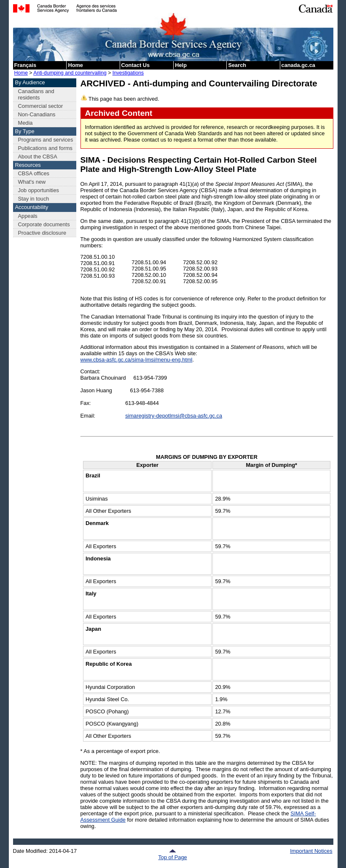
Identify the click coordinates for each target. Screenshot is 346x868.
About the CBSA (38, 157)
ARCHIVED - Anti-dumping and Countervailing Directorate (199, 83)
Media (25, 123)
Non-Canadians (37, 114)
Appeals (28, 216)
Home (75, 65)
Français (25, 65)
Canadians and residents (36, 94)
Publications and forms (45, 148)
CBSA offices (34, 173)
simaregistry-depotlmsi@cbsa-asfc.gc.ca (174, 416)
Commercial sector (41, 106)
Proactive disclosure (42, 233)
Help (181, 65)
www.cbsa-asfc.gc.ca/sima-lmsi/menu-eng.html (137, 360)
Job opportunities (39, 190)
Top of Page (172, 855)
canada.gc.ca (298, 65)
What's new (32, 182)
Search (237, 65)
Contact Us (136, 65)
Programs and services (46, 140)
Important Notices (311, 851)
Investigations (128, 73)
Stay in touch (34, 199)
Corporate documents (44, 224)
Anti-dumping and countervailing (70, 73)
